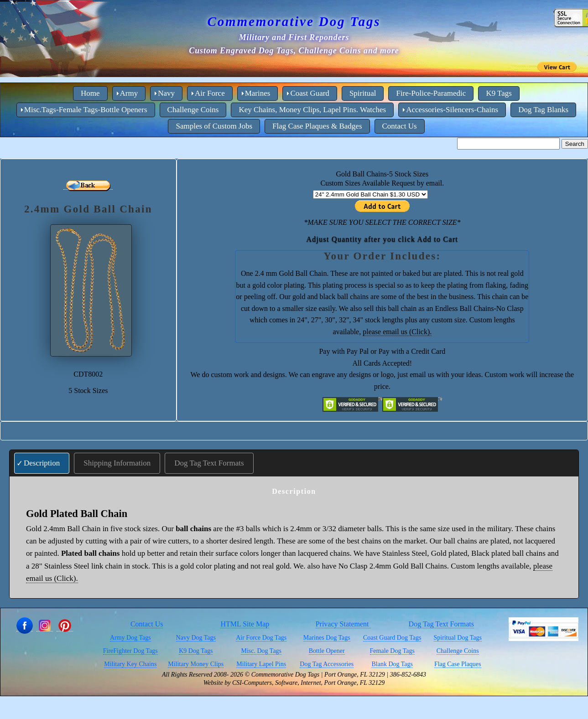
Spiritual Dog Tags (458, 638)
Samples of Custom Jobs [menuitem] (214, 126)
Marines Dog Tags (327, 638)
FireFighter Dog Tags (130, 651)
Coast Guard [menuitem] (310, 93)
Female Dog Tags (392, 651)
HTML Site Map (245, 624)
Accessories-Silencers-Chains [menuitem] (452, 110)
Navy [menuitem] (166, 93)
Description (42, 463)
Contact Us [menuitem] (400, 126)
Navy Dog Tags (196, 638)
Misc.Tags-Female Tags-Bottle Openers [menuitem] (86, 110)
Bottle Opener (327, 651)
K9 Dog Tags (196, 651)
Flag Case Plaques (458, 664)
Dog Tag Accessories (327, 664)
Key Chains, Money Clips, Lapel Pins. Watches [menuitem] (312, 110)
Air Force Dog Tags (261, 638)
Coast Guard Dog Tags (392, 638)
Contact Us (147, 624)
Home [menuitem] (90, 93)
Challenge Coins (458, 651)
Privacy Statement (343, 624)
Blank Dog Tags (392, 664)
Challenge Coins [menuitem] (193, 110)
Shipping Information (117, 463)
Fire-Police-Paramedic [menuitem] (431, 93)
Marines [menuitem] (258, 93)
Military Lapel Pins (261, 664)
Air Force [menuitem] (210, 93)
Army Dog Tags (130, 638)
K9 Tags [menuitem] (499, 93)
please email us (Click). (397, 332)
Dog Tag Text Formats (209, 463)
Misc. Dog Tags (261, 651)
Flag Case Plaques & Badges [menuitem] (317, 126)
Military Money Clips (196, 664)
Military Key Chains (130, 664)
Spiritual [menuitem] (363, 93)
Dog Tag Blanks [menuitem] (543, 110)
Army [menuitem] (129, 93)
